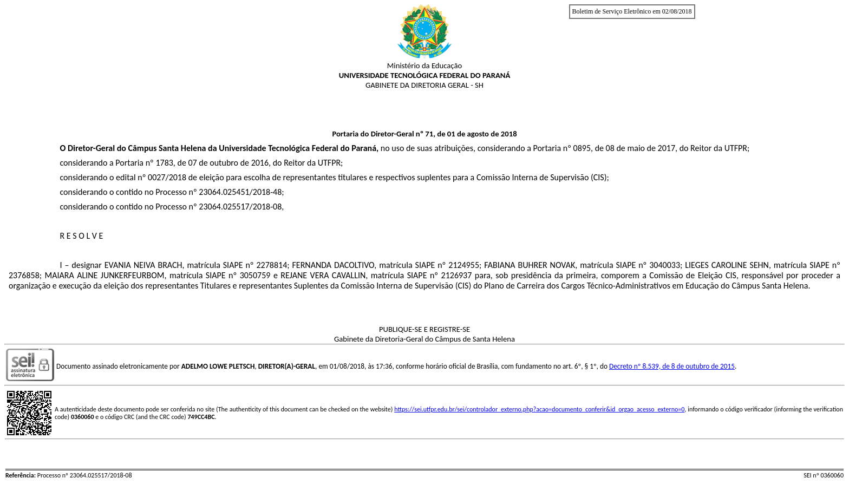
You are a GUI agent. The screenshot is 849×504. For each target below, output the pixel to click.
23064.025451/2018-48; (241, 192)
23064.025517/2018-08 (240, 207)
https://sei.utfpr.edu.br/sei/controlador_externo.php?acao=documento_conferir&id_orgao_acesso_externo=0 (539, 409)
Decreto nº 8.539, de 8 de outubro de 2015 (672, 366)
